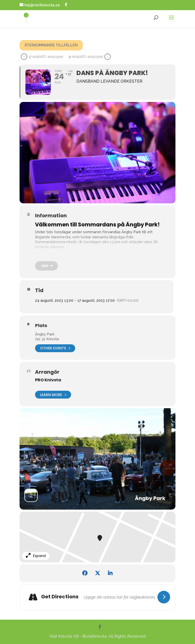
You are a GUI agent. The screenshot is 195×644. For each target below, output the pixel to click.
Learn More (53, 395)
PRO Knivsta (48, 380)
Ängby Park (45, 334)
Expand (36, 556)
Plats (41, 326)
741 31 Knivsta (47, 339)
